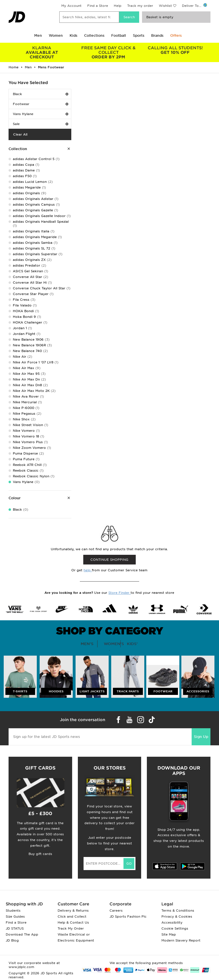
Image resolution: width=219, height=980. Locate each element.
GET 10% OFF (175, 50)
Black (40, 94)
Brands (157, 35)
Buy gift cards (40, 854)
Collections (94, 35)
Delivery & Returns (73, 911)
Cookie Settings (175, 928)
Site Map (169, 934)
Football (119, 35)
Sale (40, 124)
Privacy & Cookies (177, 916)
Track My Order (71, 928)
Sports (139, 35)
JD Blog (12, 940)
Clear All (20, 134)
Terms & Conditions (178, 911)
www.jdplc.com (21, 967)
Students (13, 911)
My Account (71, 6)
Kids (73, 35)
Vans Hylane (40, 114)
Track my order (140, 6)
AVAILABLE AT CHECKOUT (42, 52)
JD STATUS (15, 928)
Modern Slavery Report (181, 940)
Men (38, 35)
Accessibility (172, 922)
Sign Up (201, 737)
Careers (116, 911)
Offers (176, 35)
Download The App (22, 934)
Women (56, 35)
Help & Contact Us (73, 922)
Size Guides (15, 916)
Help (118, 6)
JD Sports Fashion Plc (128, 916)
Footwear (40, 104)
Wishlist (165, 6)
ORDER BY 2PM (109, 52)
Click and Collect (72, 916)
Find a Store (98, 6)
